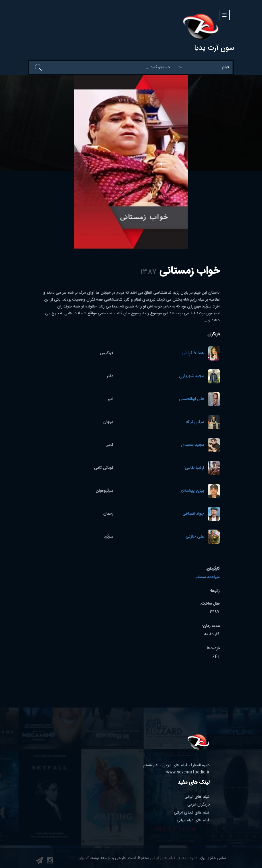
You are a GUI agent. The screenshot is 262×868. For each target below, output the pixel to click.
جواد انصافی (193, 514)
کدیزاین (83, 858)
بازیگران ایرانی (199, 805)
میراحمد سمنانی (207, 577)
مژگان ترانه (195, 422)
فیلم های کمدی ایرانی (192, 813)
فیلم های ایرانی (197, 797)
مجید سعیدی (192, 445)
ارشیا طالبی (194, 468)
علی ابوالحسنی (191, 399)
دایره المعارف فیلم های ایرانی (174, 858)
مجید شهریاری (191, 376)
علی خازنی (195, 537)
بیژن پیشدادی (192, 491)
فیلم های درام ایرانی (193, 820)
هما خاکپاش (193, 353)
